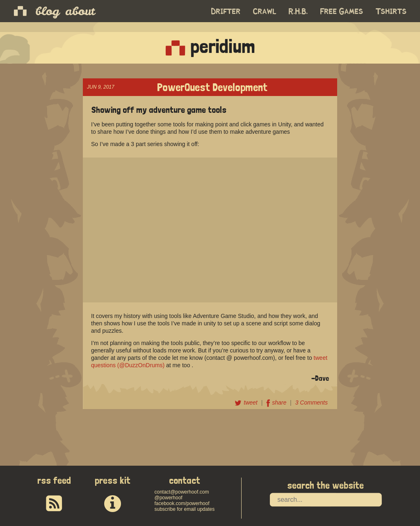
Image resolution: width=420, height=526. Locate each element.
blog (47, 11)
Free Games (342, 11)
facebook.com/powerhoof (182, 503)
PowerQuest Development (212, 86)
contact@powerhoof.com (181, 492)
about (80, 11)
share (277, 403)
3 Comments (312, 403)
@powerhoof (168, 498)
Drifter (226, 11)
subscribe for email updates (184, 509)
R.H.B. (298, 11)
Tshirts (391, 11)
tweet (247, 403)
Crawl (265, 11)
